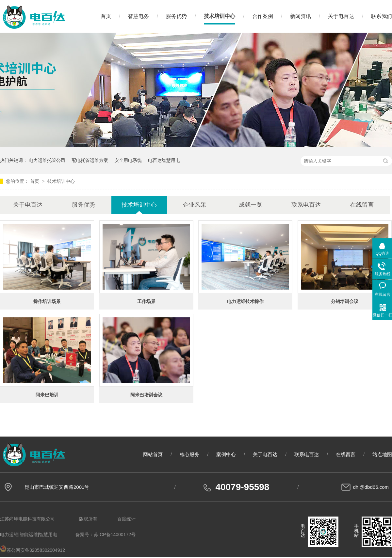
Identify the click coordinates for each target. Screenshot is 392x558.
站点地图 (382, 454)
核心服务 (189, 454)
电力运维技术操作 (245, 301)
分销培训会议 (345, 301)
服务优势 (176, 16)
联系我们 (382, 16)
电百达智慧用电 (164, 160)
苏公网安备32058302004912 (33, 550)
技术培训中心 (220, 16)
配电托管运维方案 (90, 160)
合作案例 (263, 16)
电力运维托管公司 (47, 160)
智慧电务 (139, 16)
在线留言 (362, 205)
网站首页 (153, 454)
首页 (106, 16)
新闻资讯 (301, 16)
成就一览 (251, 205)
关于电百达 (341, 16)
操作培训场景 (47, 301)
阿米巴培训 (47, 395)
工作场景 (146, 301)
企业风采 (195, 205)
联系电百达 (306, 205)
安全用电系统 (128, 160)
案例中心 (226, 454)
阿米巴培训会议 (146, 395)
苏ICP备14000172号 (115, 534)
